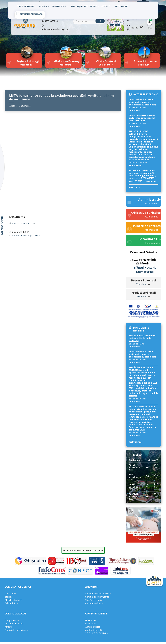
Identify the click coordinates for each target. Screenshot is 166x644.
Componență (11, 620)
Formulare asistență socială (26, 235)
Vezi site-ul (142, 284)
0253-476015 (51, 21)
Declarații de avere (14, 624)
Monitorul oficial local (31, 14)
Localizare (10, 594)
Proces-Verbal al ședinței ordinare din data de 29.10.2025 (142, 338)
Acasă (12, 106)
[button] (163, 33)
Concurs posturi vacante (97, 597)
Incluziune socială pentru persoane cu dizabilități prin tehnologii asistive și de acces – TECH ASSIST (143, 174)
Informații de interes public (84, 6)
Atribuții (8, 627)
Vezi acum (26, 65)
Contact (105, 6)
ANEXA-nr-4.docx (21, 223)
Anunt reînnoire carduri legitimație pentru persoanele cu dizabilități (143, 102)
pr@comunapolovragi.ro (55, 29)
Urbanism (90, 620)
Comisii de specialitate (16, 630)
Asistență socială (94, 630)
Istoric (8, 597)
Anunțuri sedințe (93, 603)
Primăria (43, 6)
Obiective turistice (13, 600)
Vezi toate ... (135, 187)
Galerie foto (10, 603)
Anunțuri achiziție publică (97, 594)
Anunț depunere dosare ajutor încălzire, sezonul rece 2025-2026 (142, 118)
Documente (25, 106)
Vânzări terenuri (93, 600)
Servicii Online (121, 6)
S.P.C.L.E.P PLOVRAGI (96, 633)
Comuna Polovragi (26, 6)
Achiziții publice (93, 627)
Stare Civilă (91, 624)
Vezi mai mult (152, 203)
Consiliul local (59, 6)
